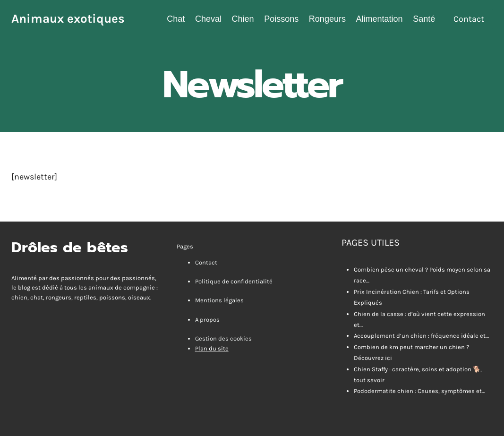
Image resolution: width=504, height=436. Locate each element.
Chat (176, 19)
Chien (243, 19)
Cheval (208, 19)
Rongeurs (327, 19)
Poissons (281, 19)
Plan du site (212, 348)
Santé (424, 19)
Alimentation (380, 19)
